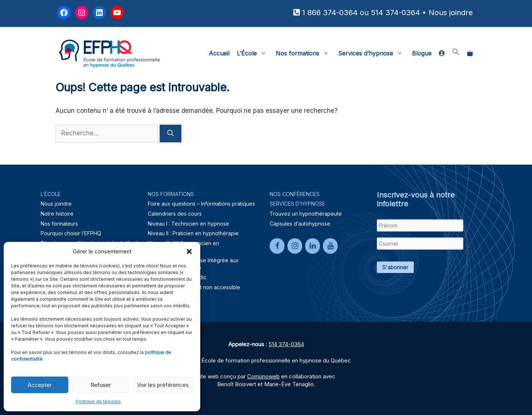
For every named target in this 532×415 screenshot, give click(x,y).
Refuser (101, 385)
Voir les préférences (163, 385)
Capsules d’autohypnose (300, 224)
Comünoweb (263, 376)
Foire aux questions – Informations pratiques (201, 204)
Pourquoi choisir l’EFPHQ (71, 233)
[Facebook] (277, 246)
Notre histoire (57, 214)
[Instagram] (295, 246)
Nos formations (305, 53)
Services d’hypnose (373, 53)
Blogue (422, 53)
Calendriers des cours (175, 214)
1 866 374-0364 (330, 13)
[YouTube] (330, 246)
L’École (254, 53)
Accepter (40, 385)
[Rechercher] (170, 134)
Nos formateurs (59, 224)
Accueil (219, 53)
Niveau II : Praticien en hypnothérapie (193, 233)
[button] (189, 252)
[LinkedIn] (313, 246)
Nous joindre (451, 13)
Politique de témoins (98, 401)
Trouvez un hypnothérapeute (306, 214)
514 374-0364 (395, 13)
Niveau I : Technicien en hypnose (188, 224)
